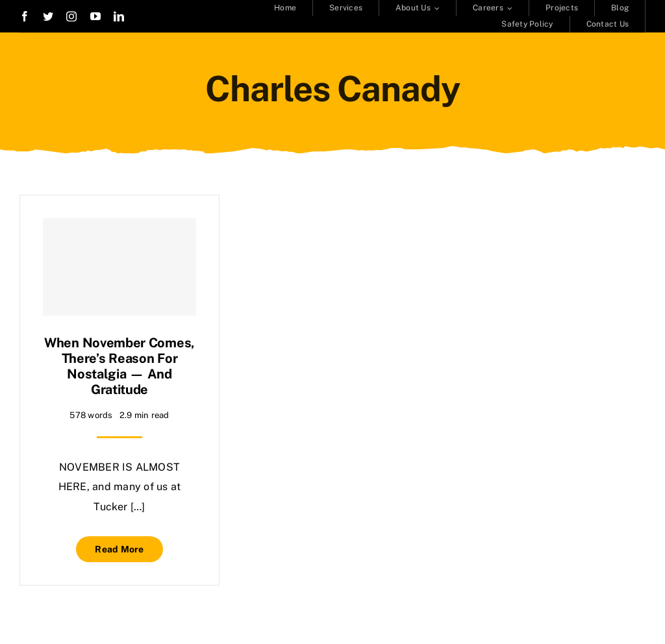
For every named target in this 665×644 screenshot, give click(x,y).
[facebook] (25, 16)
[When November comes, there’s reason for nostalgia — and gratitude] (119, 267)
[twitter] (48, 16)
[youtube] (95, 16)
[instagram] (71, 16)
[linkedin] (119, 16)
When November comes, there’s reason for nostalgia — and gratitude (119, 366)
